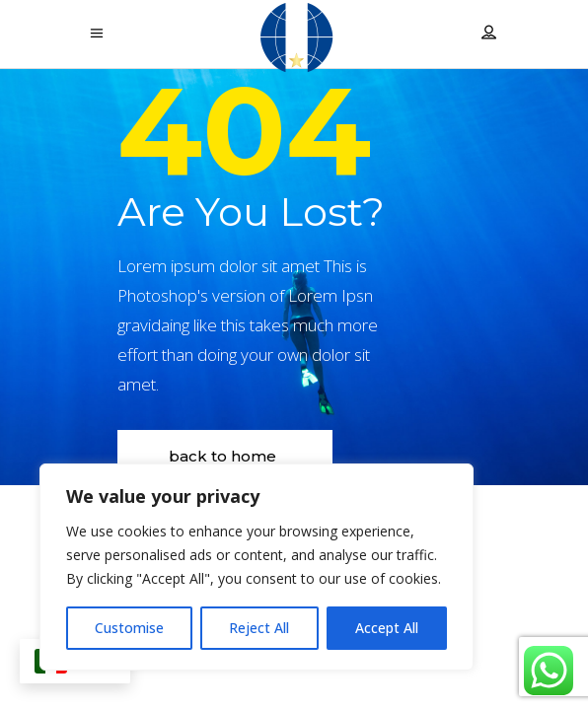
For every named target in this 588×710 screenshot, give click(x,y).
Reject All (259, 628)
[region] (257, 567)
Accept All (387, 628)
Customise (129, 628)
